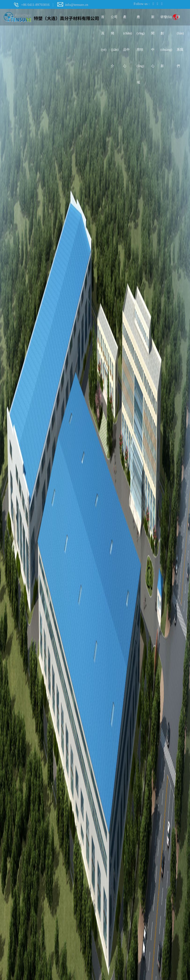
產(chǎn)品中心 (128, 20)
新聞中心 (153, 20)
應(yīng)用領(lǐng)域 (141, 20)
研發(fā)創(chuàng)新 (166, 20)
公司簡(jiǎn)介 (115, 20)
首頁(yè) (104, 20)
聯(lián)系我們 (180, 20)
